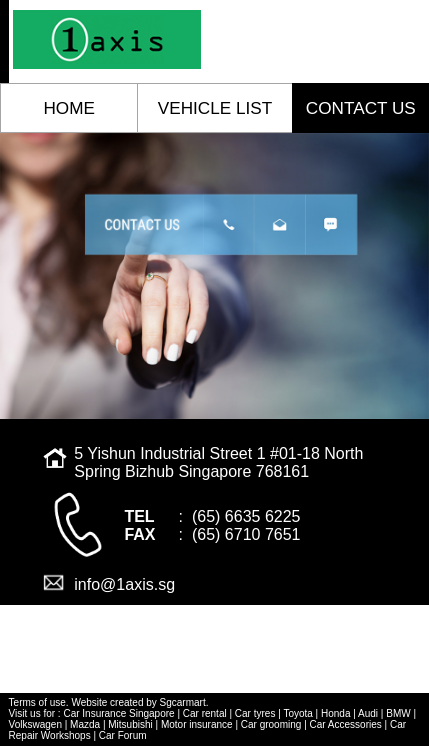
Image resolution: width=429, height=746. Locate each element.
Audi (368, 713)
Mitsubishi (130, 724)
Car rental (205, 713)
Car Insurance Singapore (118, 713)
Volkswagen (35, 724)
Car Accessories (346, 724)
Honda (335, 713)
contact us (361, 108)
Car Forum (123, 735)
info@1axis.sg (124, 584)
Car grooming (271, 724)
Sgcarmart (183, 702)
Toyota (297, 713)
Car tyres (255, 713)
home (68, 108)
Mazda (85, 724)
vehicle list (215, 108)
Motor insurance (197, 724)
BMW (398, 713)
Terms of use (37, 702)
